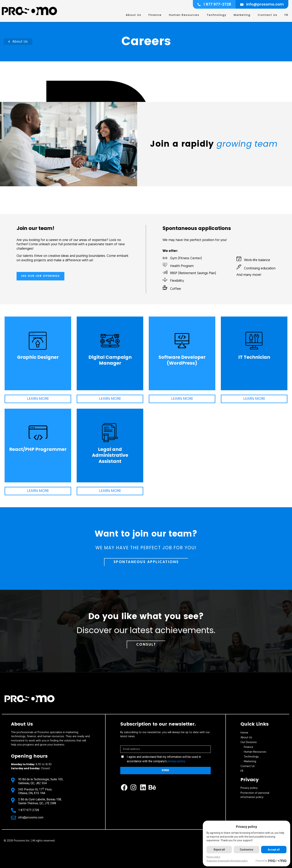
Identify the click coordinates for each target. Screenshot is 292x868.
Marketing (242, 15)
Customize (246, 850)
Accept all (274, 850)
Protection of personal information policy (227, 861)
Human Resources (184, 15)
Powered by (271, 861)
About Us (133, 15)
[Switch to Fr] (286, 15)
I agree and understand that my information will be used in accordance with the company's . (164, 759)
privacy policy (176, 761)
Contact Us (268, 15)
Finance (155, 15)
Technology (217, 15)
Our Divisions (249, 742)
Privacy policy (213, 857)
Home (244, 733)
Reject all (219, 850)
